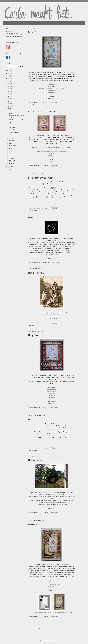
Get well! (32, 32)
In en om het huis (36, 515)
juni (10, 151)
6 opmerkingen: (45, 323)
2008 (9, 169)
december (12, 111)
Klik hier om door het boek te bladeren (49, 438)
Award (31, 217)
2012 (9, 104)
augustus (12, 146)
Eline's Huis (33, 420)
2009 (9, 166)
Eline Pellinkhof (35, 210)
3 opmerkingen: (45, 165)
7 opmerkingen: (45, 102)
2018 (9, 89)
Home (6, 23)
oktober (11, 141)
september (12, 143)
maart (11, 158)
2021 (9, 81)
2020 (9, 84)
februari (11, 161)
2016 (9, 94)
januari (11, 163)
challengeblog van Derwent (66, 78)
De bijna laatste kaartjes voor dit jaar (44, 111)
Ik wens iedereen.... (36, 273)
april (10, 156)
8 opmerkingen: (45, 512)
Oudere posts (72, 625)
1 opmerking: (44, 448)
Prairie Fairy (47, 375)
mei (10, 153)
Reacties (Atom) (39, 628)
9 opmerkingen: (45, 616)
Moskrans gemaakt (36, 460)
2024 (9, 73)
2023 (9, 76)
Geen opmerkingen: (46, 262)
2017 (9, 91)
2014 (9, 99)
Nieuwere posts (32, 625)
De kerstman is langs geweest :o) (42, 178)
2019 (9, 86)
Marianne (45, 238)
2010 (33, 105)
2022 (9, 78)
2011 (9, 106)
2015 (9, 96)
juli (10, 148)
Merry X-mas (33, 335)
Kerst (33, 325)
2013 (9, 101)
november (12, 138)
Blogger (54, 640)
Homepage (52, 625)
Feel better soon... (36, 524)
